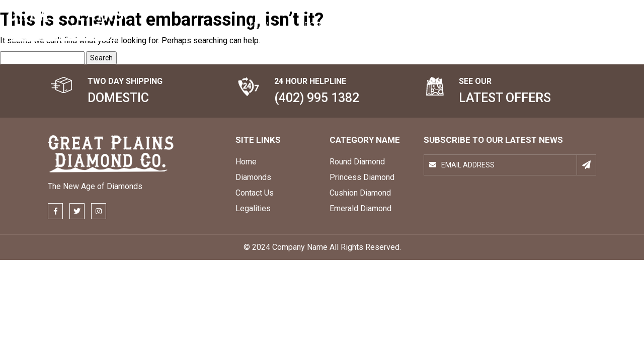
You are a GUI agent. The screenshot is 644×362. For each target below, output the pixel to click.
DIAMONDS (386, 25)
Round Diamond (357, 162)
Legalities (253, 208)
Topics (448, 25)
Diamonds (253, 177)
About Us (319, 25)
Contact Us (514, 25)
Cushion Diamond (360, 193)
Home (262, 25)
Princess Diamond (362, 177)
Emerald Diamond (360, 208)
